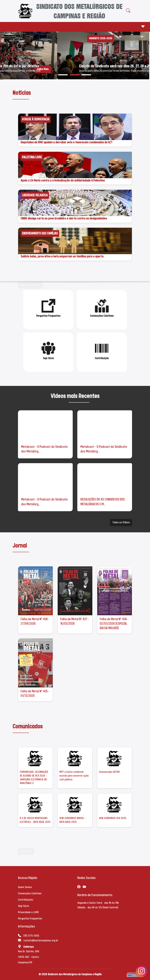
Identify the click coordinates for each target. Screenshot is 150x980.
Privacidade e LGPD (28, 912)
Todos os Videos (121, 522)
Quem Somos (25, 887)
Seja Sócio (23, 906)
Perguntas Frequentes (30, 918)
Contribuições (26, 900)
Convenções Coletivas (30, 893)
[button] (63, 75)
